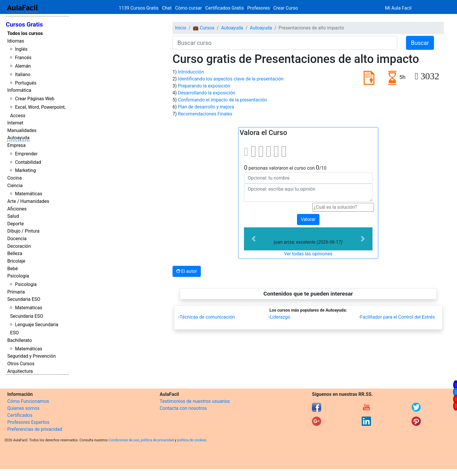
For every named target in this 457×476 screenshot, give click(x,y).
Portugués (26, 83)
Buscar (420, 43)
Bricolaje (16, 261)
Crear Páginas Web (35, 99)
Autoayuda (18, 138)
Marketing (25, 170)
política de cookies (192, 440)
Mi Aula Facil (398, 8)
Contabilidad (28, 162)
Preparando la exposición (204, 86)
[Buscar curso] (285, 43)
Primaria (16, 292)
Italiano (23, 74)
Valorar (308, 219)
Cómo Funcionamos (28, 401)
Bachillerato (20, 340)
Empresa (16, 145)
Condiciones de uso (124, 440)
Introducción (191, 72)
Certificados (20, 415)
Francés (23, 58)
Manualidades (22, 130)
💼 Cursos (204, 28)
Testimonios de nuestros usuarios (195, 401)
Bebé (13, 269)
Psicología (18, 276)
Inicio (181, 28)
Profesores (259, 8)
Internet (15, 123)
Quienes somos (23, 408)
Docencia (17, 239)
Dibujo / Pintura (23, 231)
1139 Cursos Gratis (139, 8)
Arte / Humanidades (28, 201)
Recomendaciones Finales (205, 114)
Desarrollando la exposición (206, 93)
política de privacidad (157, 440)
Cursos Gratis (24, 24)
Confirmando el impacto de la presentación (222, 100)
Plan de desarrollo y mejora (206, 107)
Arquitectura (20, 371)
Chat (167, 8)
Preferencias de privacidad (35, 429)
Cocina (14, 178)
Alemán (23, 66)
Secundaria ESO (24, 299)
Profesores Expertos (28, 422)
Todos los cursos (25, 33)
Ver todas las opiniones (308, 254)
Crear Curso (286, 8)
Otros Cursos (21, 364)
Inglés (21, 49)
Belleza (15, 253)
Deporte (16, 224)
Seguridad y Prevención (31, 356)
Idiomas (16, 41)
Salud (13, 216)
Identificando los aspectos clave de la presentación (231, 79)
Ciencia (15, 186)
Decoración (19, 246)
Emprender (26, 154)
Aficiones (17, 209)
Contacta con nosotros (183, 408)
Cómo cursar (189, 8)
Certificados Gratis (224, 8)
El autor (187, 271)
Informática (19, 90)
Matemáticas (29, 194)
